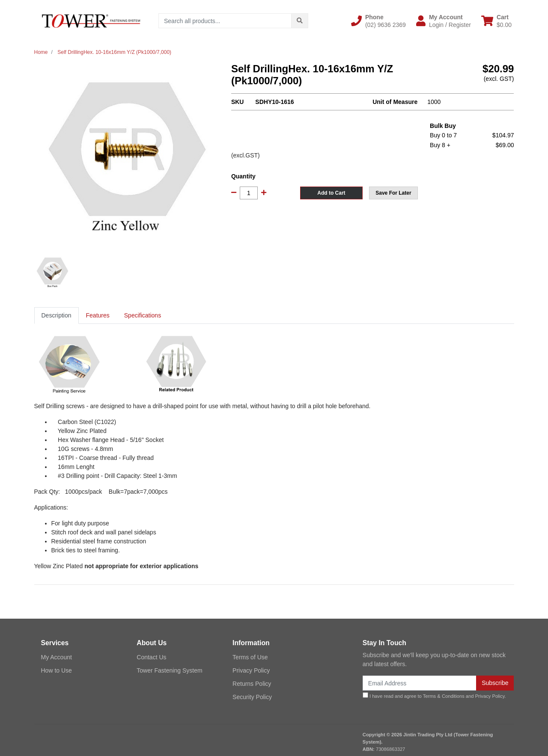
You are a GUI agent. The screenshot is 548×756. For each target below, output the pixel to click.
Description (57, 315)
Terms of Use (250, 657)
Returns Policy (252, 684)
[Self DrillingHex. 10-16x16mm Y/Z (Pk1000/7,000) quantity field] (249, 193)
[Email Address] (420, 683)
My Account (57, 657)
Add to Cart (331, 193)
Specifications (143, 315)
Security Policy (252, 697)
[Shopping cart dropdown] (496, 21)
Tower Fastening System (169, 670)
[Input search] (225, 21)
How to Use (57, 670)
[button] (378, 21)
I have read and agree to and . (434, 695)
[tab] (57, 316)
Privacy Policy (251, 670)
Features (98, 315)
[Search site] (300, 21)
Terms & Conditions (444, 696)
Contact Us (151, 657)
